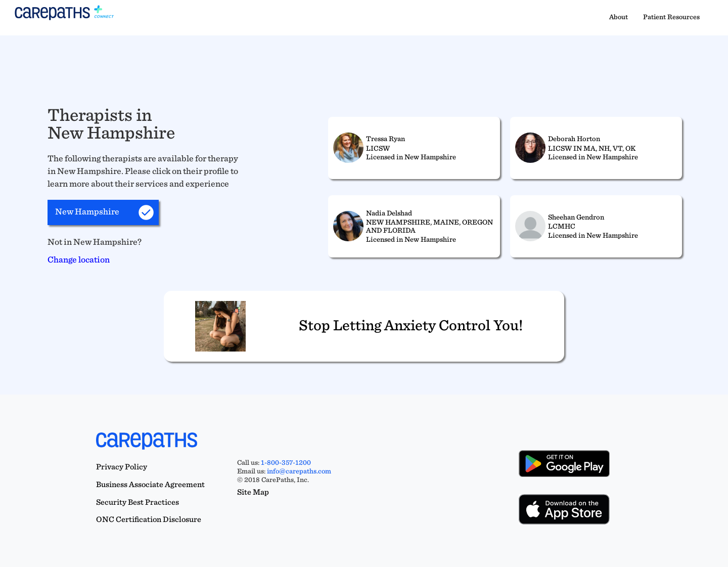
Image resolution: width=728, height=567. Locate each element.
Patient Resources (671, 17)
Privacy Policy (122, 467)
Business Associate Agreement (150, 484)
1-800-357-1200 (286, 462)
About (619, 17)
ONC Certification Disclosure (149, 519)
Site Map (253, 492)
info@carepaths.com (299, 471)
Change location (79, 259)
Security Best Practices (138, 502)
